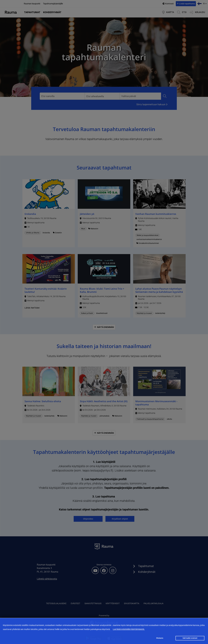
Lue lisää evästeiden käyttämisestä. (129, 629)
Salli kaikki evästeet (190, 638)
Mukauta (160, 638)
